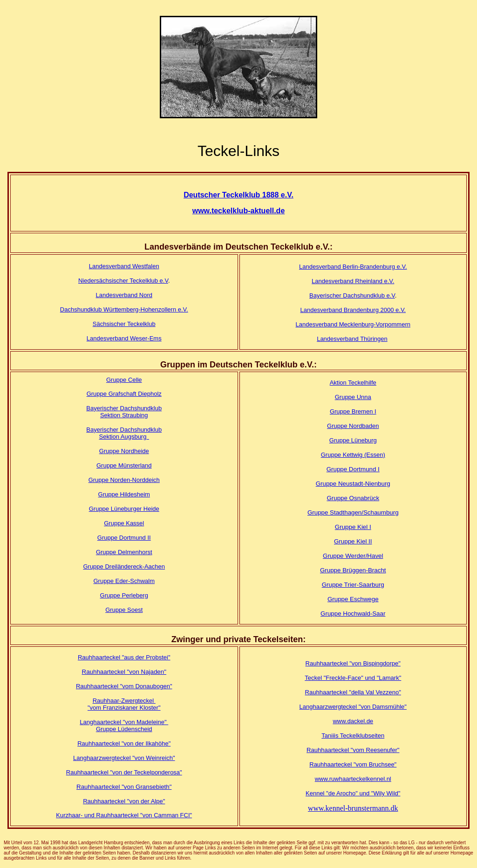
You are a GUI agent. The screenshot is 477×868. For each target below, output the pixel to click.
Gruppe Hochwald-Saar (353, 614)
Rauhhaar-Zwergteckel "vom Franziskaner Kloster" (124, 704)
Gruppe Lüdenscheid (124, 729)
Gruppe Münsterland (124, 465)
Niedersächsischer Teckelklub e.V (123, 281)
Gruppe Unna (353, 397)
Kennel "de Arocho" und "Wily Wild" (353, 793)
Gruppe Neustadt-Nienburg (353, 484)
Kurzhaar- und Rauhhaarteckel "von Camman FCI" (124, 815)
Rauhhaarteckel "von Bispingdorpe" (353, 663)
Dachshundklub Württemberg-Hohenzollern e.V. (124, 309)
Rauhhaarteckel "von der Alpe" (124, 801)
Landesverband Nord (124, 295)
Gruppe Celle (124, 380)
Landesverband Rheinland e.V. (353, 281)
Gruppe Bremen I (353, 411)
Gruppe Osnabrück (353, 498)
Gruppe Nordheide (124, 451)
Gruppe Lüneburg (353, 440)
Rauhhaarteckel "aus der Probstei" (124, 657)
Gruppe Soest (124, 610)
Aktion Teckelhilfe (353, 383)
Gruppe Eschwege (353, 599)
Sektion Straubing (124, 415)
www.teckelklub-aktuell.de (239, 211)
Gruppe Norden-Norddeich (124, 480)
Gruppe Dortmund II (124, 538)
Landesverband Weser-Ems (124, 338)
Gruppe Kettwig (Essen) (353, 455)
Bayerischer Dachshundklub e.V (352, 295)
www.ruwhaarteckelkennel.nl (353, 779)
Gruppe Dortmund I (353, 469)
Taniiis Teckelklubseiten (353, 736)
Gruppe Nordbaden (353, 426)
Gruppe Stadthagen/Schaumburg (353, 512)
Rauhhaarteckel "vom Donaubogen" (124, 686)
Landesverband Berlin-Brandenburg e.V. (353, 267)
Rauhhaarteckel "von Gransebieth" (124, 787)
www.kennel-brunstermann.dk (353, 808)
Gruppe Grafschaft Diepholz (124, 394)
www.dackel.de (353, 721)
